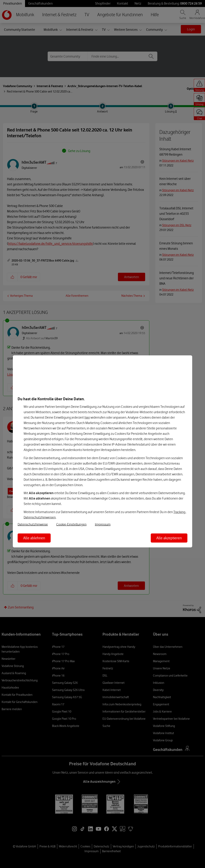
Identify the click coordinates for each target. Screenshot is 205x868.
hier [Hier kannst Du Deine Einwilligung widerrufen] (87, 417)
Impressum (103, 524)
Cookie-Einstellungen (71, 524)
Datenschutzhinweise (33, 524)
